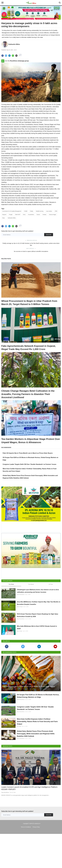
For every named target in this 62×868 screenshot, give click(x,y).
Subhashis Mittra (14, 44)
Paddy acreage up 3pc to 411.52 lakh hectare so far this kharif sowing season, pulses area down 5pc (31, 244)
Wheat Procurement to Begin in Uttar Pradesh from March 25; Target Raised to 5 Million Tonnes (29, 303)
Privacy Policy (36, 827)
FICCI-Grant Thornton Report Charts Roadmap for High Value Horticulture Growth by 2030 (37, 615)
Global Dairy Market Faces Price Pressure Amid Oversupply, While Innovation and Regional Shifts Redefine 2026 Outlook (36, 734)
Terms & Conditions (26, 827)
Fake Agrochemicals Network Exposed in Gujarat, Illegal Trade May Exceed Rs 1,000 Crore (29, 348)
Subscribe (49, 235)
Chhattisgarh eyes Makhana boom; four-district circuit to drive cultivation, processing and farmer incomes (38, 591)
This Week (11, 584)
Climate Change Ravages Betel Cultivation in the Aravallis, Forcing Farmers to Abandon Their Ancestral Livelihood (28, 394)
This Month (31, 584)
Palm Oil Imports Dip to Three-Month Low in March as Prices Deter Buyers (28, 453)
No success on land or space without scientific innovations (31, 251)
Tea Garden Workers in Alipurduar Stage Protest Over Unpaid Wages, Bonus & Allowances (31, 441)
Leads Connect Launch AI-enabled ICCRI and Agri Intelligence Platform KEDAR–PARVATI (29, 788)
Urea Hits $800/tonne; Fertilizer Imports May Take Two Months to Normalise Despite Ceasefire (39, 603)
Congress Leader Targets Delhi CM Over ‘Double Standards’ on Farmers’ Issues (29, 464)
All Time (51, 584)
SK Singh (19, 726)
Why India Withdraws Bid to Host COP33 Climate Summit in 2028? (37, 627)
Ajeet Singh (20, 631)
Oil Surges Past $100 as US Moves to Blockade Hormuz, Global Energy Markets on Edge (38, 696)
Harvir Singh (20, 607)
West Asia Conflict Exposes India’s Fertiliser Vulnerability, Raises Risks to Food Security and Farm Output (37, 722)
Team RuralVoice (21, 594)
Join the (15, 61)
